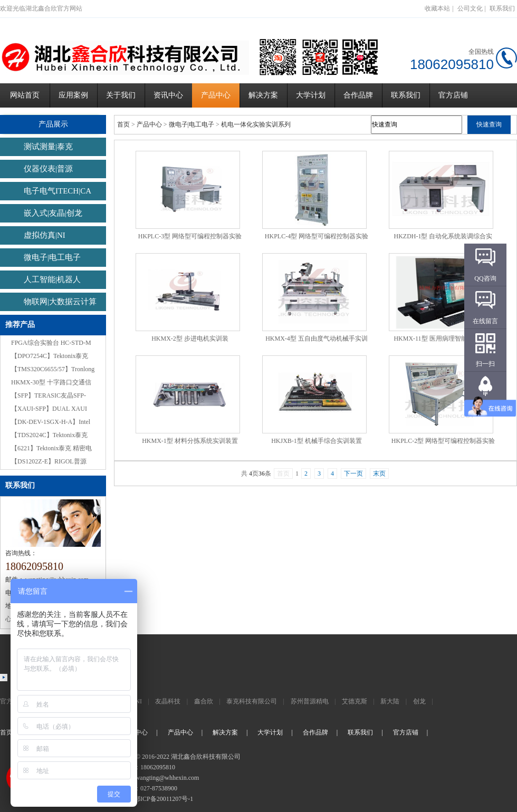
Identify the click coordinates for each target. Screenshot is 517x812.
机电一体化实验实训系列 (256, 124)
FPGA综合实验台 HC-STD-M (51, 343)
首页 (123, 124)
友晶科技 (168, 701)
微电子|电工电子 (52, 257)
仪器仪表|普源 (48, 169)
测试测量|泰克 (48, 147)
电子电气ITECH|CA (58, 191)
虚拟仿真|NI (45, 235)
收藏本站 (437, 8)
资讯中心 (168, 95)
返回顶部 (485, 407)
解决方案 (263, 95)
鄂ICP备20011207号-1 (164, 799)
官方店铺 (453, 95)
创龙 (419, 701)
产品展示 (53, 124)
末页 (379, 473)
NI (138, 701)
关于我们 (121, 95)
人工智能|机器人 (52, 279)
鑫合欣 (204, 701)
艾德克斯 (355, 701)
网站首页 (25, 95)
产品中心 (216, 95)
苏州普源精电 (310, 701)
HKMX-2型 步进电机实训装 (190, 339)
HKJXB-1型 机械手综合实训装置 (317, 441)
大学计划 (311, 95)
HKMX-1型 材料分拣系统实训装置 (190, 441)
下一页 (353, 473)
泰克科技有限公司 (252, 701)
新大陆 (390, 701)
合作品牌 (358, 95)
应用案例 (73, 95)
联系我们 (502, 8)
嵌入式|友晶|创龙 (53, 213)
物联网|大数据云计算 (60, 302)
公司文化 (470, 8)
